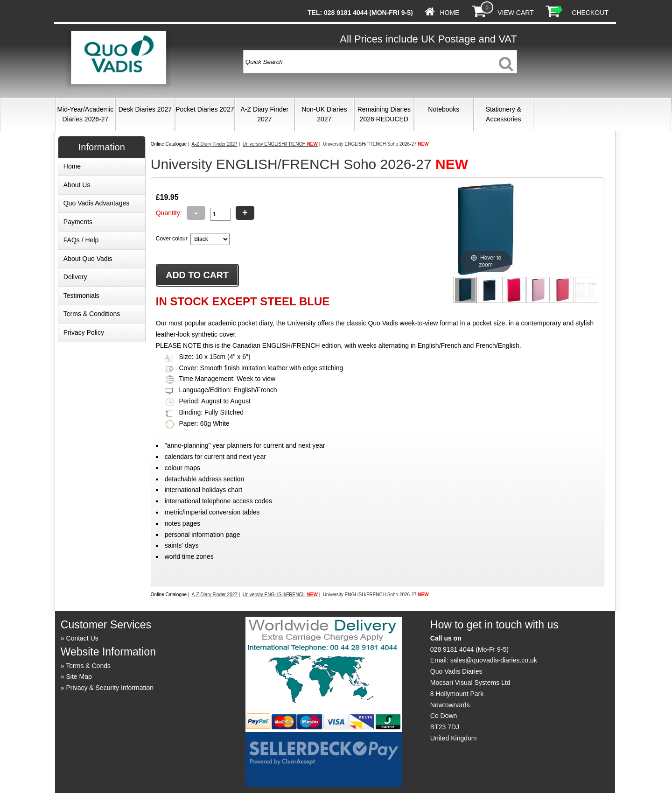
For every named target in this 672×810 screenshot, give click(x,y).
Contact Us (82, 638)
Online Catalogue (169, 144)
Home (449, 13)
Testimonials (81, 296)
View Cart (515, 13)
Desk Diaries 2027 (145, 109)
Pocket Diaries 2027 (205, 109)
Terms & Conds (88, 666)
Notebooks (444, 109)
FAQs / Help (81, 240)
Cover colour (172, 239)
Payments (78, 222)
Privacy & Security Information (110, 688)
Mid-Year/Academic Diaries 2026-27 (85, 114)
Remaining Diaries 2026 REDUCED (384, 114)
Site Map (79, 676)
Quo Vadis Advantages (96, 203)
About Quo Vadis (88, 259)
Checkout (590, 13)
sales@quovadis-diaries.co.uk (494, 660)
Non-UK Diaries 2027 (324, 114)
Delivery (75, 277)
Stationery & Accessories (504, 114)
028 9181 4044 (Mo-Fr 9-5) (469, 649)
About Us (77, 185)
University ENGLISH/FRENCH (280, 144)
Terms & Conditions (92, 314)
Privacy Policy (84, 332)
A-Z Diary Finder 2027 (264, 114)
